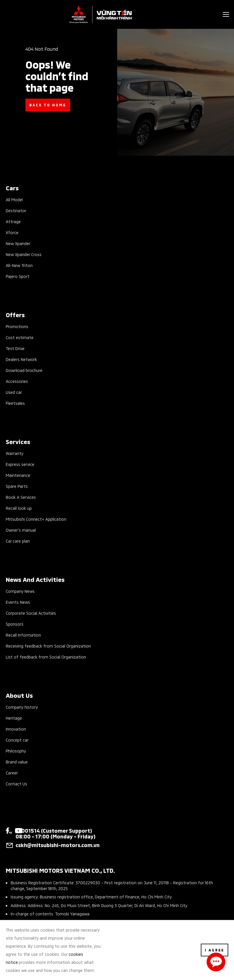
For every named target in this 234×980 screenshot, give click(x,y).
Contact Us (16, 784)
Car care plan (18, 541)
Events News (18, 602)
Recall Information (23, 635)
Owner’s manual (21, 530)
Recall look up (19, 508)
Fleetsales (15, 403)
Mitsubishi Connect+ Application (36, 519)
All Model (14, 199)
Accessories (17, 381)
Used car (14, 392)
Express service (20, 464)
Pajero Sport (18, 276)
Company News (20, 591)
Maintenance (18, 475)
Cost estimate (20, 337)
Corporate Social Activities (31, 613)
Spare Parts (17, 486)
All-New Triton (19, 265)
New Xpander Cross (24, 254)
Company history (22, 707)
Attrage (13, 221)
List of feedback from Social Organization (46, 657)
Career (12, 773)
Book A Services (21, 497)
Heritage (14, 718)
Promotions (17, 326)
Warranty (15, 453)
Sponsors (15, 624)
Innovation (16, 729)
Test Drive (15, 348)
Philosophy (16, 751)
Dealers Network (21, 359)
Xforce (12, 232)
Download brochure (24, 370)
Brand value (17, 762)
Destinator (16, 210)
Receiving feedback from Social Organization (48, 646)
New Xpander (18, 243)
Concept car (17, 740)
